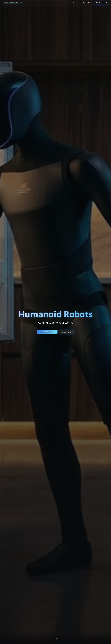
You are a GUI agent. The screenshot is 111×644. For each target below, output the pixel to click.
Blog (84, 3)
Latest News (66, 332)
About (72, 3)
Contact (90, 3)
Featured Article (47, 332)
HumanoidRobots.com (12, 3)
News (78, 3)
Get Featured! (102, 3)
